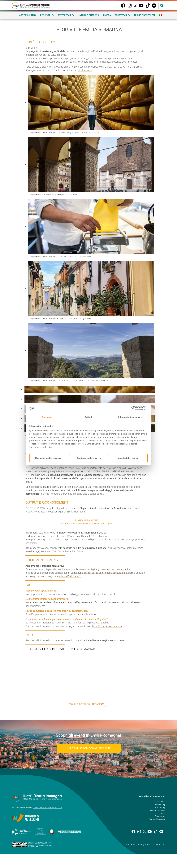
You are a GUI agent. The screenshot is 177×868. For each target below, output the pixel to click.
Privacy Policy (144, 844)
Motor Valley (66, 15)
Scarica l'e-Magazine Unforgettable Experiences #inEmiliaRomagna (86, 522)
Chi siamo (131, 844)
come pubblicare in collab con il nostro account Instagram (102, 573)
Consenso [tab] (47, 417)
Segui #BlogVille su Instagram (86, 704)
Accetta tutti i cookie (128, 458)
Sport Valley (122, 15)
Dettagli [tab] (88, 417)
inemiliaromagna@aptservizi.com (47, 808)
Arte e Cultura (28, 15)
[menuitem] (161, 15)
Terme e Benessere (145, 15)
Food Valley (47, 15)
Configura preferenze (89, 458)
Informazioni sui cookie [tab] (130, 417)
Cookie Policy (158, 844)
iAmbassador (85, 70)
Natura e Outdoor (88, 15)
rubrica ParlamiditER (70, 576)
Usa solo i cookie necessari (49, 458)
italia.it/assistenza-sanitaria (107, 626)
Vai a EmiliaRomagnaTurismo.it (89, 748)
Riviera (107, 15)
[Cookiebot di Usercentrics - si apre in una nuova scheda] (136, 408)
